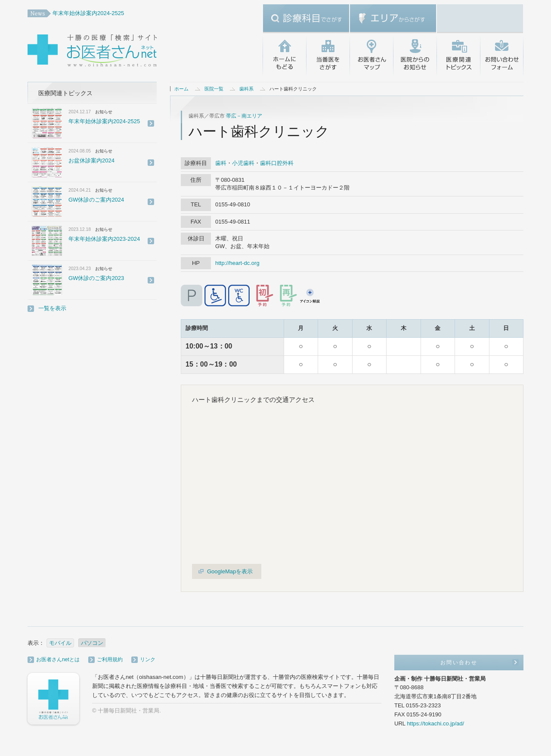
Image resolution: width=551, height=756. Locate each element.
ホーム (181, 89)
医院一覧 (214, 89)
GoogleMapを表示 (230, 571)
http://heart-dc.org (237, 263)
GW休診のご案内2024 (96, 200)
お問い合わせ (502, 56)
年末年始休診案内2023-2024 (104, 239)
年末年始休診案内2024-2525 (88, 13)
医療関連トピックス (458, 56)
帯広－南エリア (244, 116)
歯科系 (246, 89)
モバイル (60, 643)
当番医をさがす (328, 56)
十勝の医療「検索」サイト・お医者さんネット (120, 52)
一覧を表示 (52, 308)
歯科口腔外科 (277, 163)
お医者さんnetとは (58, 660)
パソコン (92, 643)
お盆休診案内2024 (91, 160)
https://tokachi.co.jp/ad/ (435, 723)
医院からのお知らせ (415, 56)
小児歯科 (243, 163)
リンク (148, 660)
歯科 (221, 163)
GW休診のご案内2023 (96, 278)
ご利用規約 (110, 660)
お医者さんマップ (371, 56)
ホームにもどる (284, 56)
